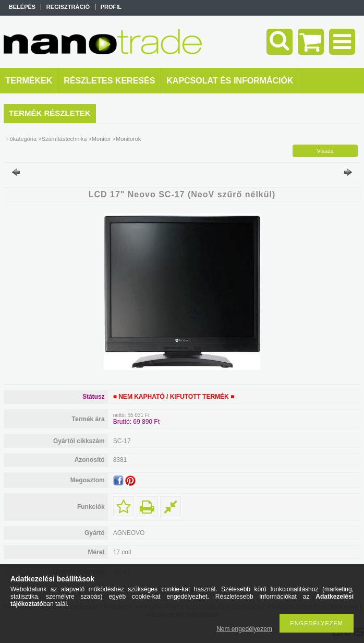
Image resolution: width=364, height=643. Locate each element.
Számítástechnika (64, 139)
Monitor (101, 139)
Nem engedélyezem (244, 629)
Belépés (22, 7)
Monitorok (128, 139)
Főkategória (21, 139)
